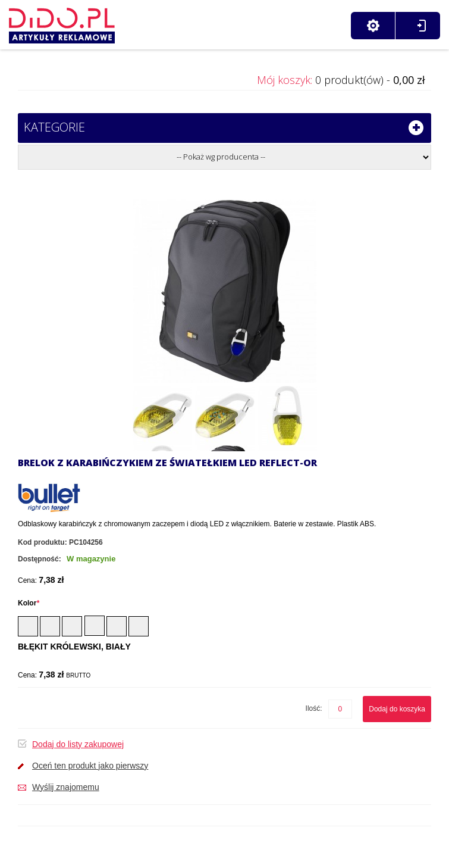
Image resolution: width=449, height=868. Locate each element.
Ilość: (314, 708)
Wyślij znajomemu (66, 787)
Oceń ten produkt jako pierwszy (90, 766)
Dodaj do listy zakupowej (78, 744)
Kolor (29, 603)
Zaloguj (421, 26)
